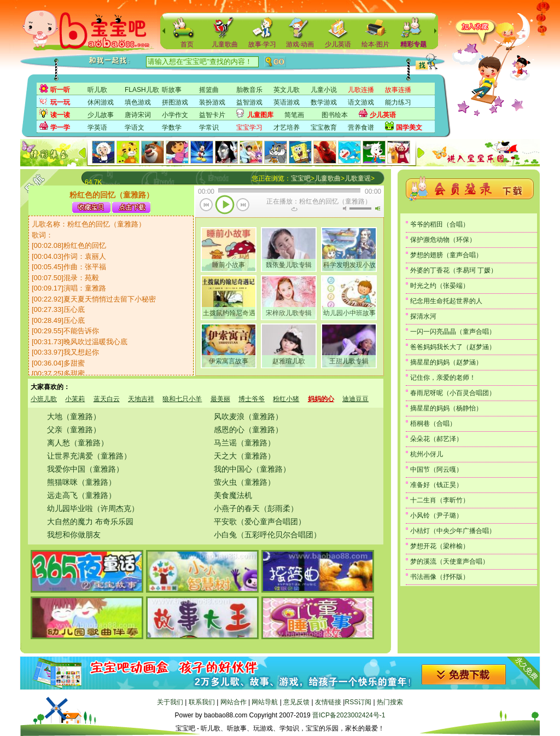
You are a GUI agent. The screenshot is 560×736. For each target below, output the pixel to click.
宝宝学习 (249, 128)
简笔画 (294, 115)
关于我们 (170, 702)
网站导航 (265, 702)
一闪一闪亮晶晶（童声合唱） (453, 332)
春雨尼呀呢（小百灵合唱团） (453, 393)
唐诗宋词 (138, 115)
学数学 (172, 128)
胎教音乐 (249, 90)
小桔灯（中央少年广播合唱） (453, 531)
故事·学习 (262, 44)
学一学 (60, 128)
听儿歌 (97, 90)
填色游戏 (138, 102)
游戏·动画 (300, 44)
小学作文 (175, 115)
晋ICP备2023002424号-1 (349, 715)
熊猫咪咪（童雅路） (81, 482)
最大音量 (377, 208)
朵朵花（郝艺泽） (436, 439)
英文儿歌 (287, 90)
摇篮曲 (209, 90)
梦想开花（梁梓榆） (440, 546)
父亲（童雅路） (74, 430)
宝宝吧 (301, 178)
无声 (345, 208)
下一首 (243, 206)
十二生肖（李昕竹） (440, 500)
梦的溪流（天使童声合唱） (450, 561)
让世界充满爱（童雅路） (89, 456)
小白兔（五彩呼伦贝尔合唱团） (267, 535)
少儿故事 (101, 115)
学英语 (97, 128)
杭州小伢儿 (427, 454)
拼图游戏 (175, 102)
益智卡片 (212, 115)
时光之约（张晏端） (440, 286)
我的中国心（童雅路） (252, 469)
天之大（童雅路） (244, 456)
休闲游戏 (101, 102)
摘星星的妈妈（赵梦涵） (446, 362)
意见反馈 (296, 702)
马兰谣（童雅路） (244, 443)
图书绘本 (335, 115)
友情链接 (328, 702)
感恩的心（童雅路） (248, 430)
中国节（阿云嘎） (436, 470)
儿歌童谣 (358, 178)
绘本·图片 (375, 44)
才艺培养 (287, 128)
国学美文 (409, 128)
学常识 (209, 128)
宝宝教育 (324, 128)
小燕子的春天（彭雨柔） (256, 508)
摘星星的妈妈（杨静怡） (446, 408)
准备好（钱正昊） (436, 485)
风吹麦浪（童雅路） (248, 416)
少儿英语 (338, 44)
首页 (187, 44)
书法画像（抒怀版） (440, 577)
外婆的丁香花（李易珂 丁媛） (454, 270)
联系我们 (202, 702)
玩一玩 (60, 102)
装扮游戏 (212, 102)
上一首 (206, 206)
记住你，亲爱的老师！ (443, 378)
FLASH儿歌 (142, 90)
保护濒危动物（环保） (443, 240)
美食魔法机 (233, 495)
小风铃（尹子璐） (436, 515)
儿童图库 (260, 115)
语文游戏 (361, 102)
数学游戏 (324, 102)
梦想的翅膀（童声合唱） (446, 255)
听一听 (60, 90)
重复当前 (294, 209)
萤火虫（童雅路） (244, 482)
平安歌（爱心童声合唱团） (260, 521)
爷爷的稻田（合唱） (440, 224)
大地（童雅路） (74, 416)
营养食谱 (361, 128)
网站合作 (234, 702)
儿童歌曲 (225, 44)
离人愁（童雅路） (78, 443)
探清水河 (423, 316)
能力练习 (398, 102)
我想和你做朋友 (74, 535)
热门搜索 (390, 702)
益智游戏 (249, 102)
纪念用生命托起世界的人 (446, 301)
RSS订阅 (358, 702)
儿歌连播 (361, 90)
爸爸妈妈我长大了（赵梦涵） (453, 347)
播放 (225, 206)
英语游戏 (287, 102)
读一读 (60, 115)
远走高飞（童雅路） (81, 495)
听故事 (172, 90)
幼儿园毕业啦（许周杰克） (93, 508)
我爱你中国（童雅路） (85, 469)
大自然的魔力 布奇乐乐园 (90, 521)
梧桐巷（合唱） (433, 424)
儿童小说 (324, 90)
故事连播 (398, 90)
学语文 (135, 128)
